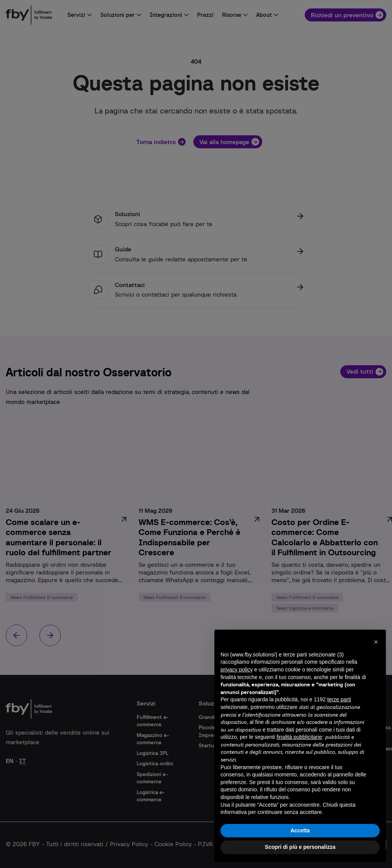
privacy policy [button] (237, 669)
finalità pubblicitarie (299, 737)
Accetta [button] (300, 830)
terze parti (339, 699)
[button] (376, 642)
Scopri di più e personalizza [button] (300, 847)
